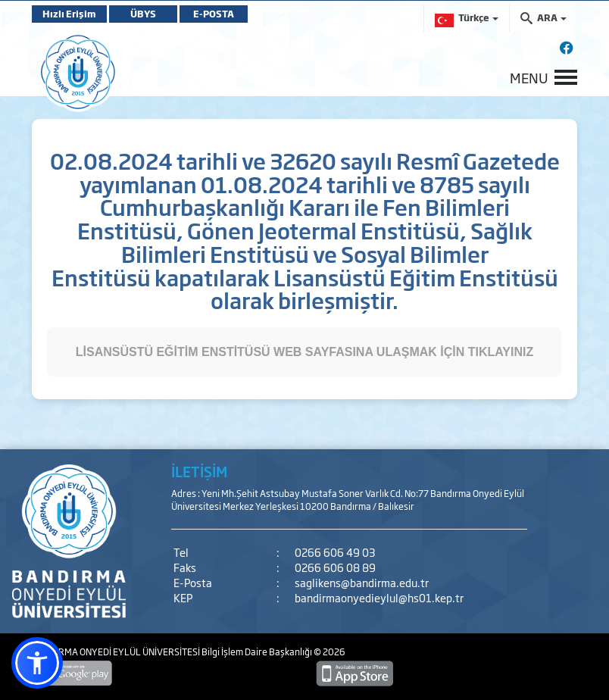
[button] (37, 663)
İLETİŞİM (199, 471)
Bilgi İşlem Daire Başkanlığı (258, 652)
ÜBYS (143, 14)
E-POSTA (214, 14)
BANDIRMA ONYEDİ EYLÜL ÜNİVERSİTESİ (117, 652)
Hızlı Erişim (69, 14)
